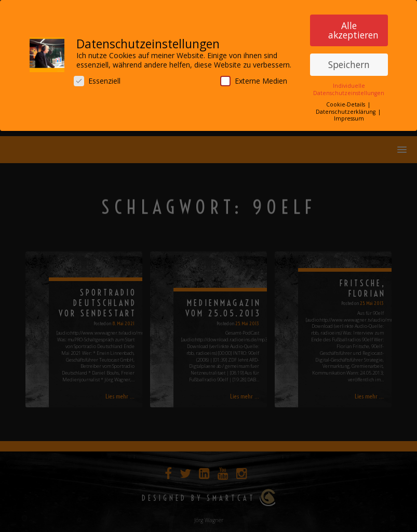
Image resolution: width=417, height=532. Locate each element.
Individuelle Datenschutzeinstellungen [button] (349, 87)
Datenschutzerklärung (346, 109)
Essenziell (97, 78)
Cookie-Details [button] (346, 102)
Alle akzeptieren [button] (353, 28)
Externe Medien (254, 78)
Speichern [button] (349, 62)
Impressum (349, 116)
